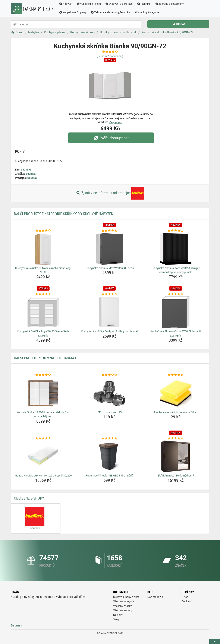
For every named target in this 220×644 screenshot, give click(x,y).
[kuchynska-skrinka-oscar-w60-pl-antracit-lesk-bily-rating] (176, 294)
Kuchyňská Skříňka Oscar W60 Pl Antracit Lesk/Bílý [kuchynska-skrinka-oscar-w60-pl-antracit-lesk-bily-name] (176, 333)
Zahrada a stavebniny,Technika (110, 12)
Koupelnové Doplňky (73, 12)
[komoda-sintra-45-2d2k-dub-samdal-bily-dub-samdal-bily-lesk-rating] (43, 375)
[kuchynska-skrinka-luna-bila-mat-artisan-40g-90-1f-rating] (43, 231)
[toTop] (215, 642)
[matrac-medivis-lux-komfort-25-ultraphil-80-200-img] (43, 456)
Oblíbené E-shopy (29, 498)
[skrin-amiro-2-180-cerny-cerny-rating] (176, 438)
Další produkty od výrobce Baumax (45, 358)
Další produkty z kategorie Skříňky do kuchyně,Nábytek (64, 214)
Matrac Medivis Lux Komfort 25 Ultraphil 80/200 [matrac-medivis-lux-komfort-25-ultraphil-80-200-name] (43, 476)
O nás (185, 597)
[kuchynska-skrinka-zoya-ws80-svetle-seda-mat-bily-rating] (43, 294)
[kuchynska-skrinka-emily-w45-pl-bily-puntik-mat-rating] (109, 294)
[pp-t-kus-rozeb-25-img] (109, 393)
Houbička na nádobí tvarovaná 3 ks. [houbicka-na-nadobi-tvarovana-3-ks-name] (176, 412)
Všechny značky (122, 606)
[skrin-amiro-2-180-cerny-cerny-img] (176, 456)
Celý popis (116, 122)
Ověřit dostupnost (111, 138)
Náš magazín (155, 597)
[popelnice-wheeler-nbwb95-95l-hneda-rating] (109, 438)
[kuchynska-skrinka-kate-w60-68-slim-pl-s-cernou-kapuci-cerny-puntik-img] (176, 249)
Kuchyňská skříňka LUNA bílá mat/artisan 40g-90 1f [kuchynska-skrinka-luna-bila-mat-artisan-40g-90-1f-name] (43, 270)
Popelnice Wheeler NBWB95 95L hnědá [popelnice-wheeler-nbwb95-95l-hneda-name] (109, 476)
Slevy (116, 619)
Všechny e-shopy (123, 610)
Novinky (118, 615)
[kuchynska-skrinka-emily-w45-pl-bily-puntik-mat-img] (109, 312)
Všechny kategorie (147, 12)
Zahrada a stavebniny (169, 4)
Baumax (31, 174)
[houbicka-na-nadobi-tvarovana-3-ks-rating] (176, 375)
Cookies (186, 601)
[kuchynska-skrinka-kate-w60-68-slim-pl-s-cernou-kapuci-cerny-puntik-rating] (176, 231)
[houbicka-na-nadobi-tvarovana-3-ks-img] (176, 393)
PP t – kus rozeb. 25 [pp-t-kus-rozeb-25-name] (109, 412)
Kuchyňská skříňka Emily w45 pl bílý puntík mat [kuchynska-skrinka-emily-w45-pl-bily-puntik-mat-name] (109, 331)
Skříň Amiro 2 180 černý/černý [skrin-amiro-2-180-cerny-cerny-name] (176, 476)
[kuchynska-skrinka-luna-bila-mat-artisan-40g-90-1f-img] (43, 249)
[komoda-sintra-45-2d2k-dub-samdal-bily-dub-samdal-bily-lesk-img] (43, 393)
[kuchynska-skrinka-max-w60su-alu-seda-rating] (109, 231)
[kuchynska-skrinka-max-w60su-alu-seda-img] (109, 249)
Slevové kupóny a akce (126, 597)
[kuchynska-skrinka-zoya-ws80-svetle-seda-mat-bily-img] (43, 312)
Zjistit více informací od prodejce (110, 193)
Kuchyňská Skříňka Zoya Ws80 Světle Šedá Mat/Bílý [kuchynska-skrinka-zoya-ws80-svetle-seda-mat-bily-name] (43, 333)
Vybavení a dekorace (119, 4)
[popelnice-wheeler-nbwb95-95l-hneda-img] (109, 456)
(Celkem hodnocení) (110, 56)
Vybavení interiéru (89, 4)
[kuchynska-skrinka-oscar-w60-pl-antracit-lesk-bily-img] (176, 312)
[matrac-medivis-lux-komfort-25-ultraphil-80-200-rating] (43, 438)
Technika (144, 4)
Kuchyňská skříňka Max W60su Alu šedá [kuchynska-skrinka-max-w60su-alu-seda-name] (109, 268)
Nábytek (66, 4)
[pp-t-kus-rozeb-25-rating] (109, 375)
